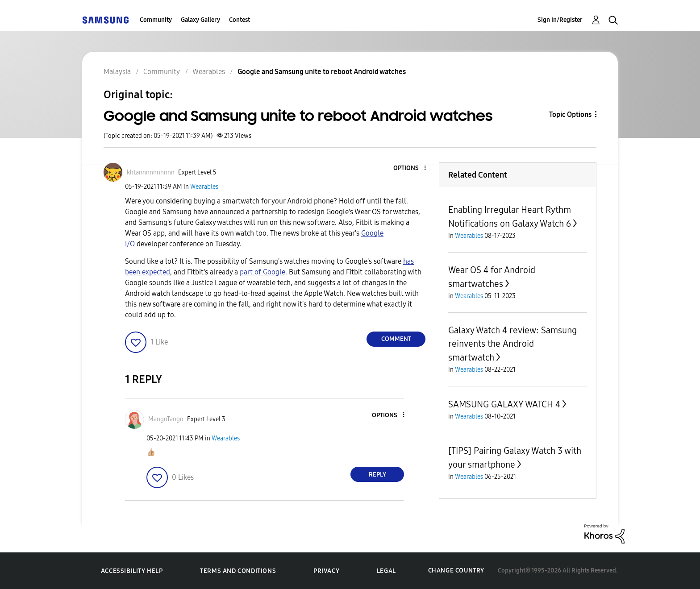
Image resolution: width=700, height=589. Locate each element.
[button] (410, 168)
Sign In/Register (560, 20)
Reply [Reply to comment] (377, 475)
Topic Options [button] (570, 114)
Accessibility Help (132, 571)
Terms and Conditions (238, 571)
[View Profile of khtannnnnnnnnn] (151, 172)
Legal (386, 571)
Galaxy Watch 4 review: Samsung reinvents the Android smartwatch (512, 344)
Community (156, 20)
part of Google (262, 272)
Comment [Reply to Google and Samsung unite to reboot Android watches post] (396, 339)
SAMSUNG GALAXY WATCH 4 (504, 404)
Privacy (326, 571)
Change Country (456, 570)
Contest (240, 20)
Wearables (204, 187)
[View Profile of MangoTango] (166, 419)
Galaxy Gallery (200, 20)
